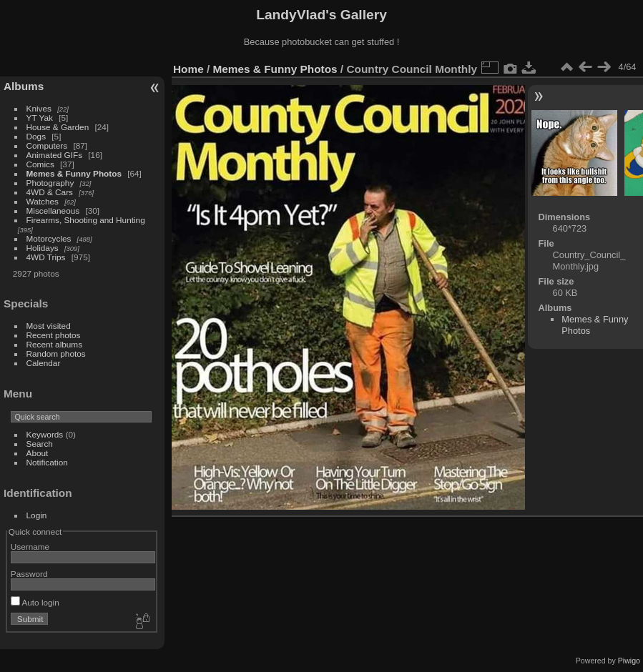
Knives (39, 108)
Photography (50, 183)
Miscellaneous (53, 211)
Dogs (36, 136)
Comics (40, 164)
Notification (47, 462)
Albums (24, 86)
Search (40, 444)
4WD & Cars (50, 192)
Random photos (56, 354)
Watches (43, 201)
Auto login (35, 602)
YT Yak (40, 118)
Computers (47, 145)
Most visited (49, 326)
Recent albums (54, 344)
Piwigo (629, 661)
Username (30, 547)
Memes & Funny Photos (74, 173)
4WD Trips (46, 257)
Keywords (45, 434)
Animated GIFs (54, 155)
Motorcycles (49, 238)
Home (188, 69)
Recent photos (54, 335)
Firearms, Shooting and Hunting (86, 220)
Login (37, 515)
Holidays (43, 248)
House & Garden (58, 127)
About (38, 453)
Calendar (44, 363)
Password (29, 574)
